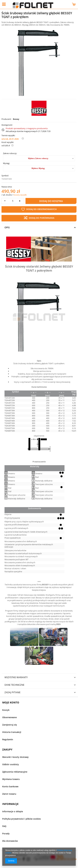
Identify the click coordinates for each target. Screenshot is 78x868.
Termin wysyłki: (8, 135)
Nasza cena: (7, 187)
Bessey (16, 119)
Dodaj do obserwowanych (39, 209)
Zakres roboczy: (10, 153)
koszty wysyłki (20, 195)
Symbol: (5, 176)
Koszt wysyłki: (8, 142)
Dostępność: (7, 125)
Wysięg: (6, 163)
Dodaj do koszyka (51, 201)
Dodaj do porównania (39, 218)
